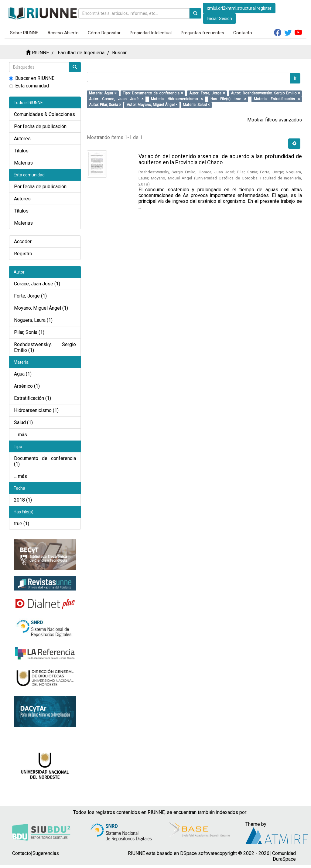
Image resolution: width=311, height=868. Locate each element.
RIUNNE (40, 53)
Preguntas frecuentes (202, 33)
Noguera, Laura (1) (33, 320)
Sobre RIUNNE (24, 33)
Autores (22, 139)
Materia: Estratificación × (277, 99)
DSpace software (199, 853)
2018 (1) (23, 500)
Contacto (243, 33)
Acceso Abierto (63, 33)
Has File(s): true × (228, 99)
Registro (23, 254)
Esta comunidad (29, 86)
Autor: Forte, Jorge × (207, 93)
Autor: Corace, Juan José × (116, 99)
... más (21, 435)
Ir (295, 78)
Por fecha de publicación (40, 126)
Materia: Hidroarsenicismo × (177, 99)
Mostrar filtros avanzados (275, 120)
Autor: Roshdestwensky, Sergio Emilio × (265, 93)
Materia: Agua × (103, 93)
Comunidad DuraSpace (284, 856)
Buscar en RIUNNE (32, 78)
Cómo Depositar (104, 33)
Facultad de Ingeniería (81, 53)
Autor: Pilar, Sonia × (105, 105)
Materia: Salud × (196, 105)
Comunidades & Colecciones (44, 114)
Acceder (23, 242)
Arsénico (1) (27, 386)
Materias (23, 163)
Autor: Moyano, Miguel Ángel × (152, 105)
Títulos (21, 151)
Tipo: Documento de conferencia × (153, 93)
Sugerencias (46, 853)
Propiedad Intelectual (151, 33)
